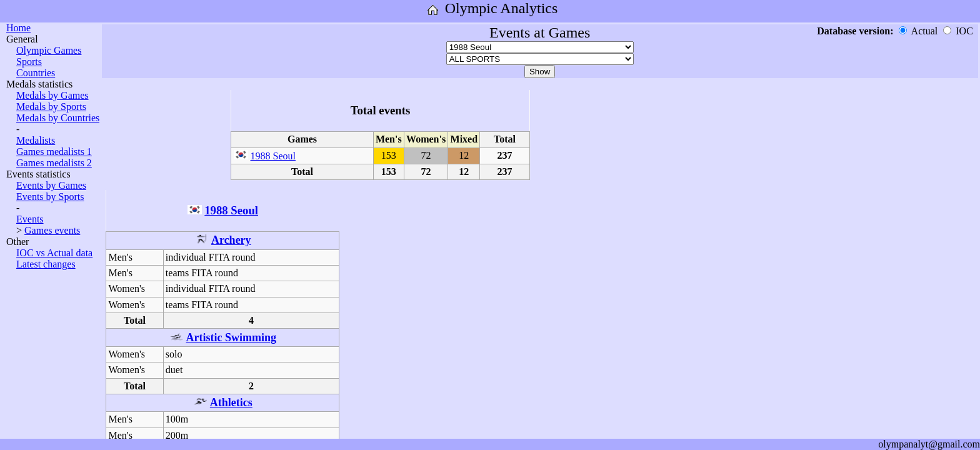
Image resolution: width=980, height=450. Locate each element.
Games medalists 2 (54, 163)
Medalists (36, 140)
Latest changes (46, 264)
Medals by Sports (51, 107)
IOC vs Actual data (54, 253)
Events (30, 219)
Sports (29, 62)
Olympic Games (49, 50)
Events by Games (51, 185)
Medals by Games (52, 95)
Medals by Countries (58, 118)
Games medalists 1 (54, 152)
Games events (52, 230)
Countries (36, 73)
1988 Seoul (273, 156)
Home (18, 28)
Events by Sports (50, 197)
